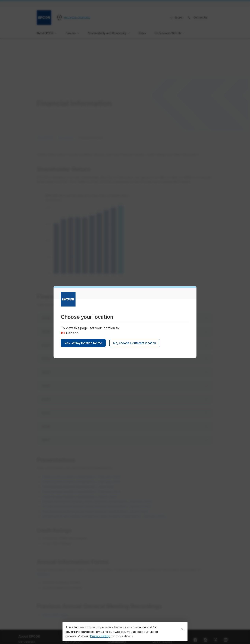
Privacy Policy (100, 636)
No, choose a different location (135, 343)
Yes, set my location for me (83, 343)
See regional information (77, 18)
